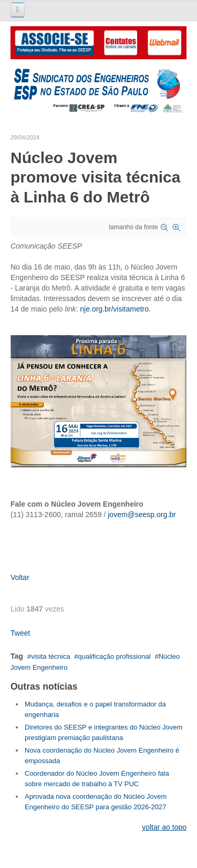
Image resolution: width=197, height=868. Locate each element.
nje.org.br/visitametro (114, 309)
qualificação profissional (115, 656)
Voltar (20, 577)
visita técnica (50, 656)
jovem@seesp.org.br (142, 515)
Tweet (20, 633)
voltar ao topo (164, 827)
